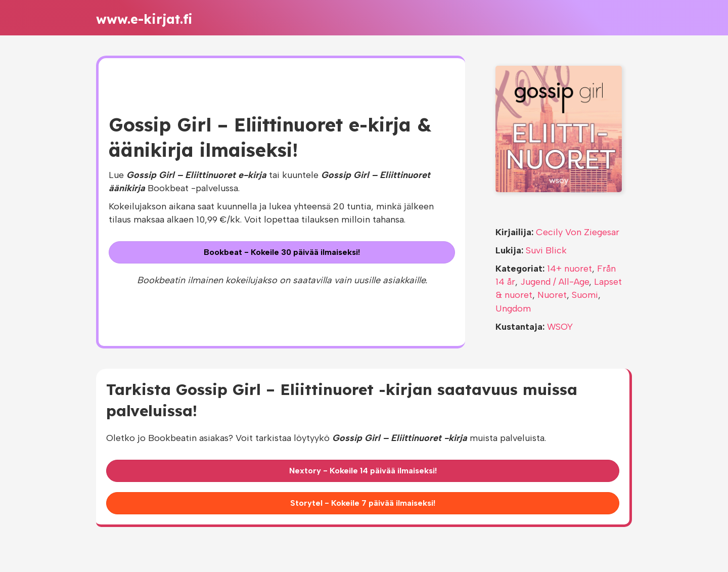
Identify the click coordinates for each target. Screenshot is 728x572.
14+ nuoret (570, 269)
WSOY (560, 327)
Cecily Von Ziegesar (578, 232)
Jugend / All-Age (555, 282)
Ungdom (513, 309)
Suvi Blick (546, 250)
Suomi (585, 295)
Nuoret (552, 295)
